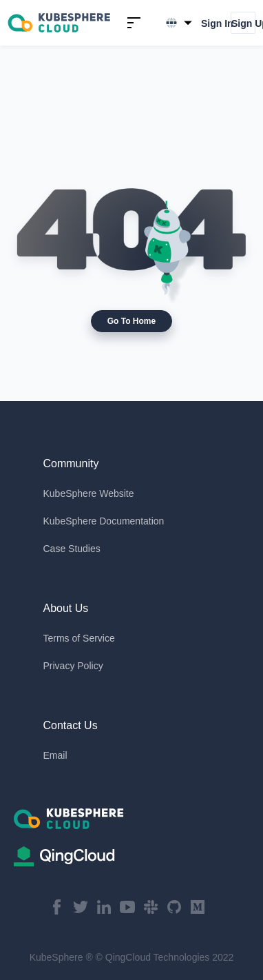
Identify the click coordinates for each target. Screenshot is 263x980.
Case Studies (72, 549)
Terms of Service (79, 638)
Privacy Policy (73, 666)
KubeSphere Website (89, 493)
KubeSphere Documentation (104, 521)
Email (55, 755)
